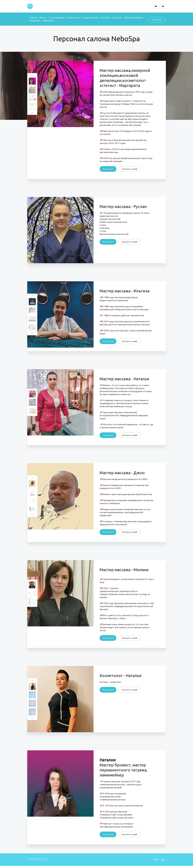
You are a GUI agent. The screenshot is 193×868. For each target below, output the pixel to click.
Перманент (35, 20)
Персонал (117, 17)
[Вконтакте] (156, 6)
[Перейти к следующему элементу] (32, 112)
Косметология (74, 17)
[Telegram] (162, 6)
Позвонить (157, 19)
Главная (33, 17)
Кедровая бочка (91, 17)
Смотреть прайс (130, 168)
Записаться (108, 168)
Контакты (105, 17)
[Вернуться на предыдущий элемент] (32, 74)
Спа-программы (57, 17)
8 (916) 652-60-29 (37, 861)
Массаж (43, 17)
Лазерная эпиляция (133, 17)
